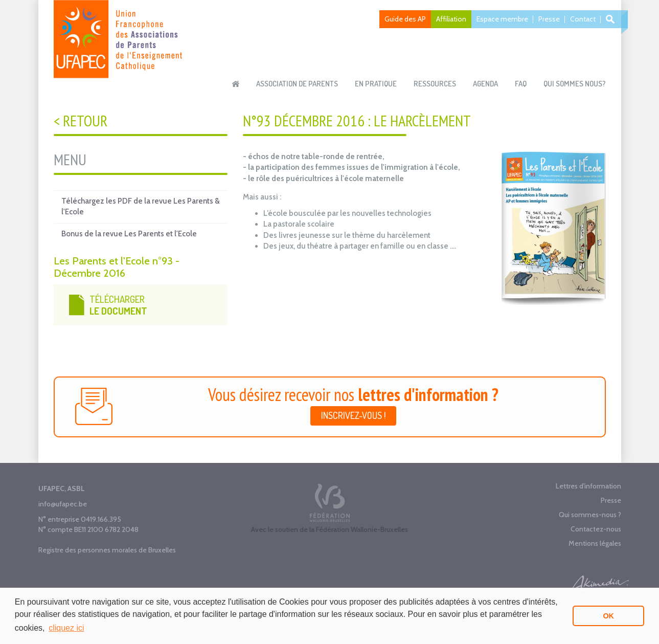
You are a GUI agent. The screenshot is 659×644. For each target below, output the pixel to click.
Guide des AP (405, 19)
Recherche (612, 19)
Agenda (485, 84)
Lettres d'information (588, 486)
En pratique (376, 84)
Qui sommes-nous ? (590, 515)
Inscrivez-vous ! (353, 415)
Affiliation (451, 19)
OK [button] (608, 616)
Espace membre (502, 19)
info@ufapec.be (63, 504)
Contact (583, 19)
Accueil (236, 84)
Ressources (435, 84)
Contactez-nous (596, 529)
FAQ (521, 84)
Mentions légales (595, 543)
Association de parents (297, 84)
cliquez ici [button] (66, 628)
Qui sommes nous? (575, 84)
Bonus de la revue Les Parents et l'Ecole (129, 234)
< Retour (81, 120)
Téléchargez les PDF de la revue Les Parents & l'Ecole (141, 206)
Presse (549, 19)
